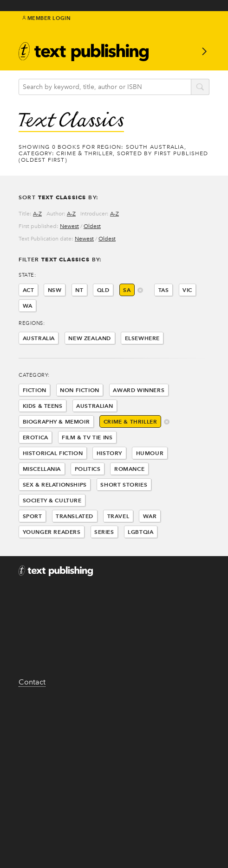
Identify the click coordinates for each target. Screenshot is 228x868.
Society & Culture (52, 500)
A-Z (37, 214)
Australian (94, 406)
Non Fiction (80, 390)
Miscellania (42, 469)
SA (127, 290)
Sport (33, 516)
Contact (32, 682)
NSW (55, 290)
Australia (39, 338)
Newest (69, 226)
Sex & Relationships (55, 485)
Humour (150, 453)
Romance (129, 469)
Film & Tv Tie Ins (87, 437)
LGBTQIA (140, 532)
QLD (103, 290)
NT (79, 290)
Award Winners (139, 390)
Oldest (92, 226)
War (150, 516)
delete (140, 291)
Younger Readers (52, 532)
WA (28, 306)
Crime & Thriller (130, 421)
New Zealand (90, 338)
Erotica (36, 437)
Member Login (47, 18)
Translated (75, 516)
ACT (29, 290)
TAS (164, 290)
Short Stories (124, 485)
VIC (187, 290)
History (109, 453)
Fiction (35, 390)
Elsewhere (142, 338)
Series (104, 532)
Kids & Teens (43, 406)
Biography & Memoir (56, 421)
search (200, 88)
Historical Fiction (53, 453)
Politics (88, 469)
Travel (118, 516)
